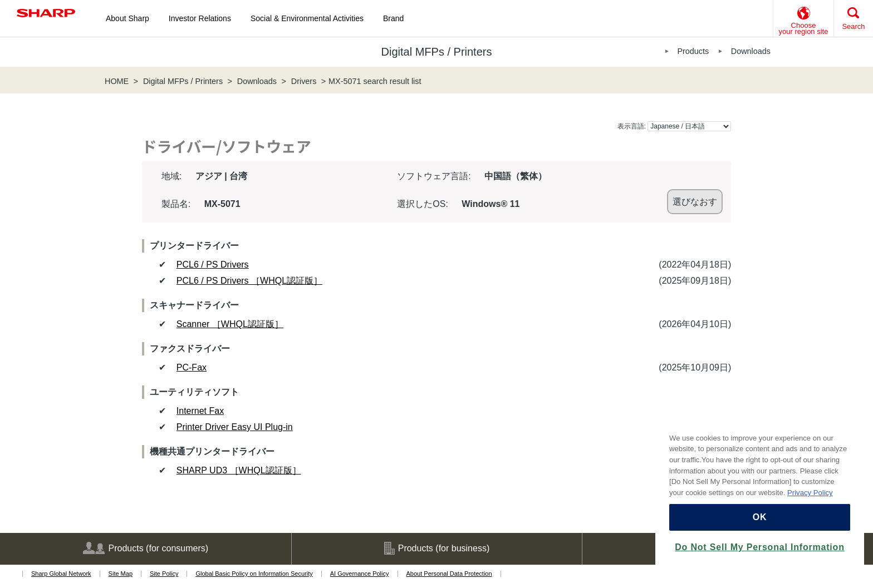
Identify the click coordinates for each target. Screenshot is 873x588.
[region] (760, 493)
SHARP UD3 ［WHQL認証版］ (239, 470)
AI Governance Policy (360, 574)
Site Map (121, 574)
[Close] (850, 422)
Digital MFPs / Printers (183, 81)
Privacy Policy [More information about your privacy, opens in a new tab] (810, 493)
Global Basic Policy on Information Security (254, 574)
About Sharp (127, 18)
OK (760, 517)
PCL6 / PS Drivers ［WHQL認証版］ (249, 281)
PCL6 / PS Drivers (213, 265)
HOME (117, 81)
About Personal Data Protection (449, 574)
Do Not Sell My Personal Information (759, 547)
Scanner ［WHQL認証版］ (230, 324)
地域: (171, 176)
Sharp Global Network (61, 574)
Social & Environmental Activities (307, 18)
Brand (393, 18)
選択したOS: (423, 204)
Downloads (751, 51)
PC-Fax (192, 367)
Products (693, 51)
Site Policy (164, 574)
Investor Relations (200, 18)
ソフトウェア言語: (434, 176)
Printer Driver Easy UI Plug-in (235, 427)
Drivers (304, 81)
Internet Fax (200, 411)
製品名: (176, 204)
